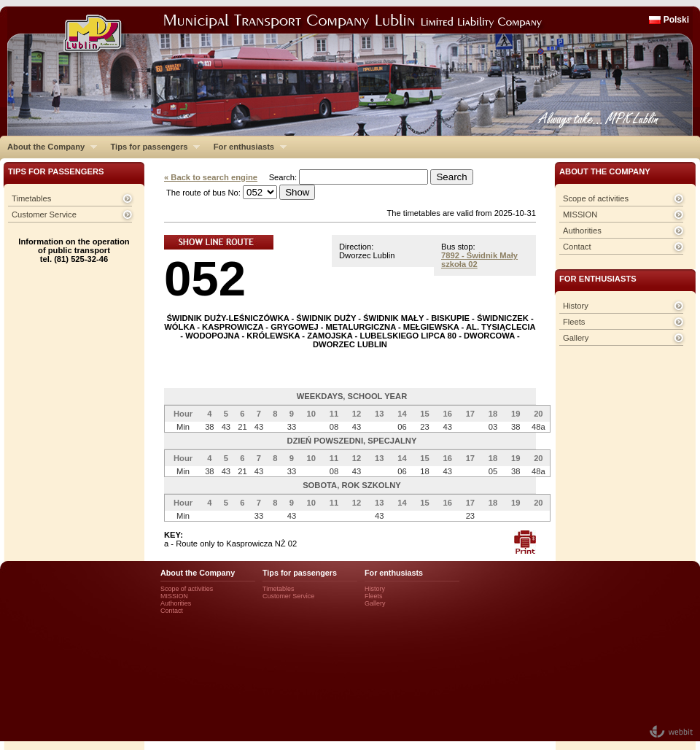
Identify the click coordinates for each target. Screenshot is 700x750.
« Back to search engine (211, 177)
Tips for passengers (151, 147)
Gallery (576, 338)
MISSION (580, 214)
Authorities (582, 231)
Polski (676, 20)
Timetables (31, 198)
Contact (577, 247)
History (576, 306)
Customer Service (44, 214)
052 (205, 278)
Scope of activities (596, 198)
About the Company (48, 147)
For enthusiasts (246, 147)
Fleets (574, 322)
